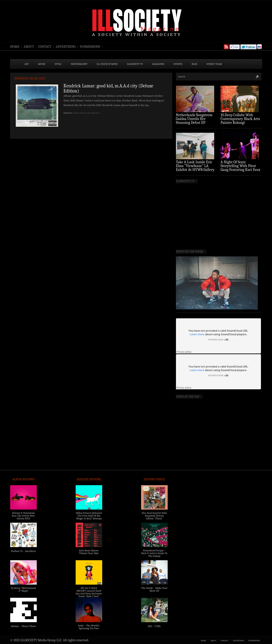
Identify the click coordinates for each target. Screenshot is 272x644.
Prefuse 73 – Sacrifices (23, 551)
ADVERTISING (66, 47)
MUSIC (42, 64)
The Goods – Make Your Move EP (154, 589)
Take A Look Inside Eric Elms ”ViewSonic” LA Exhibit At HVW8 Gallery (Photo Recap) (195, 168)
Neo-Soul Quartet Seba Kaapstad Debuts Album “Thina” (154, 516)
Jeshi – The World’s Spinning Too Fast (89, 627)
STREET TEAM (214, 64)
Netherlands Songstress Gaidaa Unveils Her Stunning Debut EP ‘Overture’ (194, 121)
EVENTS (178, 64)
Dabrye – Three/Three (23, 626)
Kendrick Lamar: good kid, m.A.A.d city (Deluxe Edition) (108, 88)
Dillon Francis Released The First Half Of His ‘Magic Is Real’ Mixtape (89, 516)
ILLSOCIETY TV (135, 64)
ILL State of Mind (107, 64)
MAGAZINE (158, 64)
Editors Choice (79, 113)
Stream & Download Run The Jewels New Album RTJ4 (23, 516)
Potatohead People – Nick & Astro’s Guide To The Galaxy (154, 553)
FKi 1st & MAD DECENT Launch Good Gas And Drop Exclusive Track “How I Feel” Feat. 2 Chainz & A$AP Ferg (89, 595)
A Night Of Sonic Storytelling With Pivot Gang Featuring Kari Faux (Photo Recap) (240, 168)
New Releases (93, 113)
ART (27, 64)
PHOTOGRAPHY (79, 64)
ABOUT (29, 47)
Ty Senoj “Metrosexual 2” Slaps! (23, 589)
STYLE (58, 64)
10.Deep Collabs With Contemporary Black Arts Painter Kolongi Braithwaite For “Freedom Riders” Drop (241, 123)
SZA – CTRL (154, 626)
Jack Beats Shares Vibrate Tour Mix (89, 552)
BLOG (195, 64)
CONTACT (45, 47)
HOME (15, 47)
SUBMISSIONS (90, 47)
